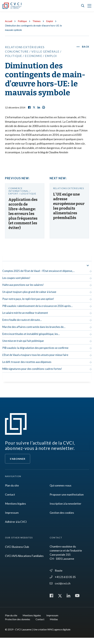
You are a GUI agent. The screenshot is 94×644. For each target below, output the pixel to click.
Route (56, 576)
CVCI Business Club (17, 553)
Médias (54, 625)
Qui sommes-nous (61, 491)
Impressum (12, 519)
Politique (23, 21)
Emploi (52, 21)
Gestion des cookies (62, 519)
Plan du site (12, 491)
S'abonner (18, 465)
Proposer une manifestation (67, 500)
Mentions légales (15, 509)
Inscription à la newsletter (66, 509)
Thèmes (38, 21)
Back (85, 47)
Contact (10, 500)
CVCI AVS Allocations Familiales (24, 562)
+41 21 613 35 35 (63, 583)
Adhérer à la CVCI (16, 528)
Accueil (9, 21)
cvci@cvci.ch (60, 589)
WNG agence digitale (59, 636)
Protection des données (18, 625)
